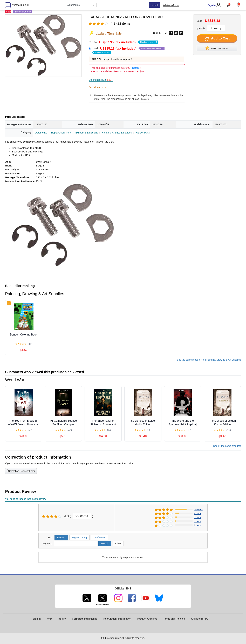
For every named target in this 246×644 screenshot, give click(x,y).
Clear (118, 544)
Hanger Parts (143, 133)
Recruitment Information (117, 619)
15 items (198, 510)
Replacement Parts (61, 133)
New (125, 42)
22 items (82, 516)
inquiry (62, 619)
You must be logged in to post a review (26, 499)
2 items (198, 517)
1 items (198, 521)
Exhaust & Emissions (87, 133)
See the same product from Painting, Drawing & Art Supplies (209, 360)
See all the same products (227, 446)
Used (128, 50)
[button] (239, 5)
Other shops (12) (101, 80)
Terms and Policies (174, 619)
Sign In (212, 5)
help (49, 619)
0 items (198, 525)
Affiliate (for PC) (200, 619)
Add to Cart (217, 39)
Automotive (41, 133)
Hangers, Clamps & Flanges (117, 133)
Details (136, 68)
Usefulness (100, 538)
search (155, 5)
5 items (198, 514)
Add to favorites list (217, 48)
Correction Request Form (21, 471)
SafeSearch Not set (171, 5)
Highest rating (79, 538)
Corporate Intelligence (85, 619)
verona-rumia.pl (21, 5)
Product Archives (147, 619)
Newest (61, 538)
